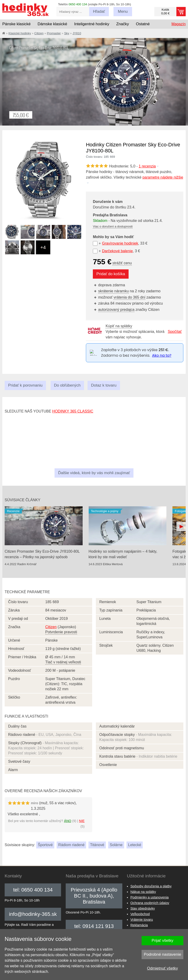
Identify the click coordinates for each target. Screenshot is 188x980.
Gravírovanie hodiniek (120, 243)
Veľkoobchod (140, 914)
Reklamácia (139, 925)
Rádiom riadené (71, 845)
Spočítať (175, 332)
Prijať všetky (162, 941)
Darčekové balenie (118, 251)
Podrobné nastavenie (163, 954)
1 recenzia (149, 166)
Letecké (135, 845)
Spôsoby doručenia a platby (151, 886)
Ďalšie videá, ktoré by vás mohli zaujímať (94, 473)
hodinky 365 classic (73, 411)
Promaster (54, 33)
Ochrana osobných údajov (150, 903)
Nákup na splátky (143, 892)
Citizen (39, 33)
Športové (45, 845)
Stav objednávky (143, 908)
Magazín (179, 24)
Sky (67, 33)
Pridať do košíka (111, 274)
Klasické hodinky (20, 33)
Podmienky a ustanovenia (150, 897)
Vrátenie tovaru (142, 920)
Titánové (97, 845)
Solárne (116, 845)
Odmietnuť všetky (163, 968)
